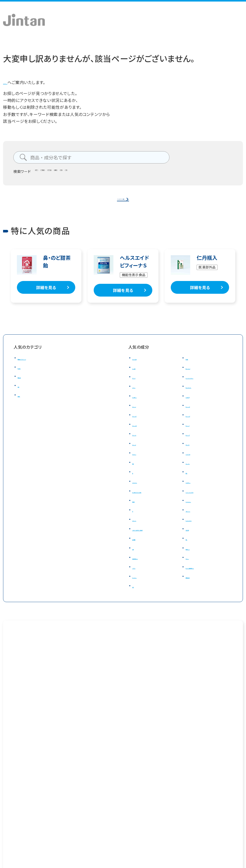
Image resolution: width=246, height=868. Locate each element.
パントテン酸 (197, 460)
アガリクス (142, 527)
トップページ (15, 82)
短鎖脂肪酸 (196, 591)
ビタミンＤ (142, 441)
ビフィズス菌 (99, 173)
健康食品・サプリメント (38, 365)
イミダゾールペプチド (205, 498)
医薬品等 (26, 384)
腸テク (44, 173)
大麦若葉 (194, 536)
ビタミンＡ (141, 413)
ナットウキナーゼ (201, 527)
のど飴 (148, 173)
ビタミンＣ (195, 432)
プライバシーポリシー (54, 820)
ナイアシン (142, 460)
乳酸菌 (192, 365)
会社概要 (11, 820)
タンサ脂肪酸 (69, 173)
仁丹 (166, 173)
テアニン (194, 572)
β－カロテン (144, 403)
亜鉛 (190, 479)
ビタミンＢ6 (196, 422)
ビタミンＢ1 (196, 413)
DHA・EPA (195, 451)
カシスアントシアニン (205, 384)
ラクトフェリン (198, 508)
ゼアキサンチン (199, 394)
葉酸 (137, 470)
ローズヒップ (197, 375)
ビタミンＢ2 (143, 422)
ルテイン (140, 394)
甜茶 (190, 553)
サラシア (140, 384)
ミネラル (140, 581)
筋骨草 (139, 508)
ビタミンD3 (196, 441)
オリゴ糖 (140, 375)
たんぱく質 (195, 403)
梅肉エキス (196, 562)
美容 (22, 393)
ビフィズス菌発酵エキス (207, 581)
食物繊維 (126, 173)
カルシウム (195, 470)
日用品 (24, 402)
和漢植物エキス (147, 572)
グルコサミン (197, 489)
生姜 (137, 562)
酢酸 (137, 600)
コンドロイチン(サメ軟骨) (156, 498)
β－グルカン (143, 591)
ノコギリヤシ (197, 517)
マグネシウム (144, 489)
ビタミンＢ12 (144, 432)
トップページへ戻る (121, 202)
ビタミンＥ (141, 451)
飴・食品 (25, 374)
